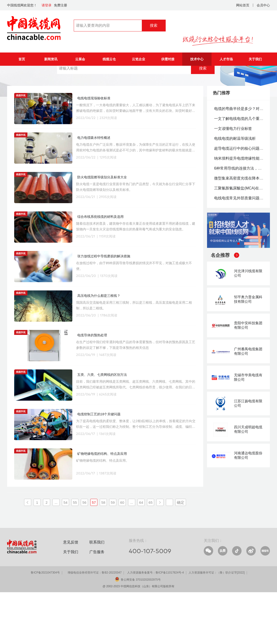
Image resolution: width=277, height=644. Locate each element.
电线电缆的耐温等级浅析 (235, 190)
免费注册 (61, 5)
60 (122, 554)
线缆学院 (44, 73)
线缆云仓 (109, 59)
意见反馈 (71, 594)
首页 (22, 59)
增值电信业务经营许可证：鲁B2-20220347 (95, 624)
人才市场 (226, 59)
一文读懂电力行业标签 (233, 180)
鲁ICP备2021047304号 (45, 624)
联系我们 (97, 594)
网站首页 (243, 5)
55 (75, 554)
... (56, 554)
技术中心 (197, 59)
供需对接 (168, 59)
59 (113, 554)
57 (94, 554)
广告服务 (97, 603)
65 (151, 554)
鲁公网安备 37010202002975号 (141, 631)
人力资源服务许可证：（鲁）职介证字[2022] (217, 624)
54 (66, 554)
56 (84, 554)
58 (103, 554)
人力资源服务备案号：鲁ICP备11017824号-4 (156, 624)
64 (141, 554)
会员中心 (263, 5)
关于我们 (255, 59)
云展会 (80, 59)
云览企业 (138, 59)
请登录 (47, 5)
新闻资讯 (51, 59)
